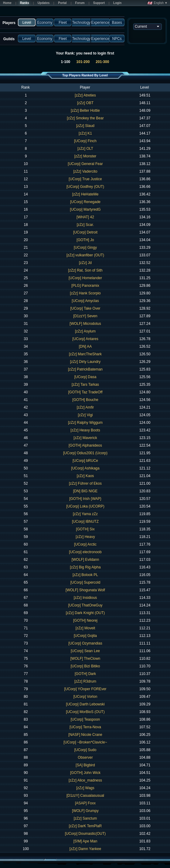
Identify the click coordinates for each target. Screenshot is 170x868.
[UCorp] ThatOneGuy (85, 605)
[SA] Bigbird (85, 765)
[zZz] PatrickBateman (85, 369)
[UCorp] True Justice (85, 179)
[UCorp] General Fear (85, 164)
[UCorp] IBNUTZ (85, 522)
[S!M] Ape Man (85, 841)
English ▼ (157, 3)
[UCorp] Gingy (85, 248)
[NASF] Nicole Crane (85, 735)
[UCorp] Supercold (85, 582)
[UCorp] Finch (85, 141)
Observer (85, 757)
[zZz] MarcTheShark (85, 354)
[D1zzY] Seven (85, 316)
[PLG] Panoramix (85, 286)
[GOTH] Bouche (85, 400)
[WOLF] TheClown (85, 659)
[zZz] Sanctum (85, 818)
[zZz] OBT (85, 103)
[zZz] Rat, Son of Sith (85, 270)
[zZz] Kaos (85, 476)
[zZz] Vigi (85, 415)
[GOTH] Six (85, 529)
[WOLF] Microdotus (85, 324)
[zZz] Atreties (85, 95)
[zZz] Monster (85, 156)
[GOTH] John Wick (85, 773)
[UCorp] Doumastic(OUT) (85, 834)
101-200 (83, 62)
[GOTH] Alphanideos (85, 445)
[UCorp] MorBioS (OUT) (85, 712)
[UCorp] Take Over (85, 308)
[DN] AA (85, 346)
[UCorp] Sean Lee (85, 651)
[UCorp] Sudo (85, 750)
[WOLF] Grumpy (85, 811)
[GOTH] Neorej (85, 620)
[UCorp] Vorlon (85, 697)
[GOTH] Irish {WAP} (85, 499)
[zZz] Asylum (85, 331)
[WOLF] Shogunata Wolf (85, 590)
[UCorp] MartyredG (85, 209)
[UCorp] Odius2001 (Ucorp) (85, 453)
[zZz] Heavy (85, 537)
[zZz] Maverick (85, 438)
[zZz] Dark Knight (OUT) (85, 613)
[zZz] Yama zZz (85, 514)
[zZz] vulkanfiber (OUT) (85, 255)
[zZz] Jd (85, 263)
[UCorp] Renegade (85, 202)
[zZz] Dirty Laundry (85, 362)
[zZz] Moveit (85, 628)
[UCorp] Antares (85, 339)
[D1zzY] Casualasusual (85, 796)
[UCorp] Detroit (85, 232)
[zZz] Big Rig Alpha (85, 567)
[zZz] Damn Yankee (85, 849)
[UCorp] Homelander (85, 278)
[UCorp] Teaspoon (85, 719)
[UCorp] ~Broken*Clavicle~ (85, 742)
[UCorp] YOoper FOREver (85, 689)
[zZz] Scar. (85, 225)
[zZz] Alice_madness (85, 780)
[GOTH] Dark (85, 674)
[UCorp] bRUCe (85, 461)
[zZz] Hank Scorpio (85, 293)
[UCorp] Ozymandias (85, 643)
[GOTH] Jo (85, 240)
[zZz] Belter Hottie (85, 111)
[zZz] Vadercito (85, 171)
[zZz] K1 (85, 133)
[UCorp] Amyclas (85, 301)
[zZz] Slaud (85, 126)
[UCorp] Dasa (85, 377)
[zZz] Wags (85, 788)
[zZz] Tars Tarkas (85, 385)
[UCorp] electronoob (85, 552)
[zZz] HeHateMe (85, 194)
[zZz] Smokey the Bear (85, 118)
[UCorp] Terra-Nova (85, 727)
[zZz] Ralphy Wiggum (85, 423)
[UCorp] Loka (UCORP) (85, 506)
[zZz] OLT (85, 149)
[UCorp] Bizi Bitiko (85, 666)
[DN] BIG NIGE (85, 491)
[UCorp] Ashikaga (85, 468)
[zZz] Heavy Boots (85, 430)
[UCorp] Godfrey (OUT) (85, 187)
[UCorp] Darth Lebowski (85, 704)
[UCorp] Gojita (85, 636)
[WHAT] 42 (85, 217)
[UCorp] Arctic (85, 544)
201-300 (102, 62)
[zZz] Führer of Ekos (85, 483)
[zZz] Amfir (85, 407)
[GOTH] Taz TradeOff (85, 392)
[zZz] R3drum (85, 681)
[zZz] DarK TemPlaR (85, 826)
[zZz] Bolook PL (85, 575)
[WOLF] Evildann (85, 560)
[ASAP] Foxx (85, 803)
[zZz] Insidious (85, 598)
